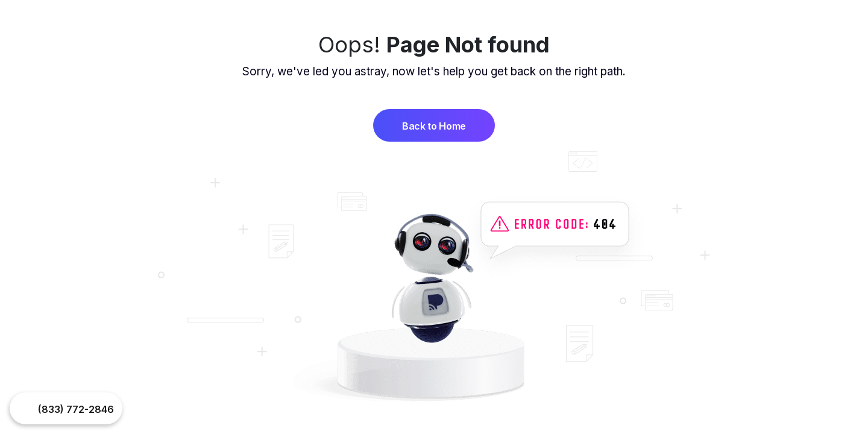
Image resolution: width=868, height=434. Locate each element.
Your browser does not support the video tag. (25, 409)
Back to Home (434, 126)
